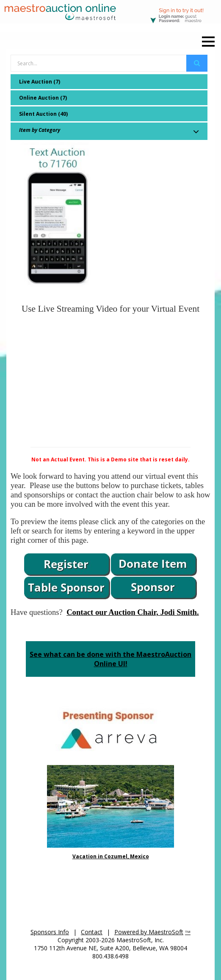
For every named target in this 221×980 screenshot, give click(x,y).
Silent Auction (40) (43, 114)
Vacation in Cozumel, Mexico (111, 856)
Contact (92, 932)
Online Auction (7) (43, 98)
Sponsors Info (50, 932)
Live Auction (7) (40, 82)
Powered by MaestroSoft (149, 932)
